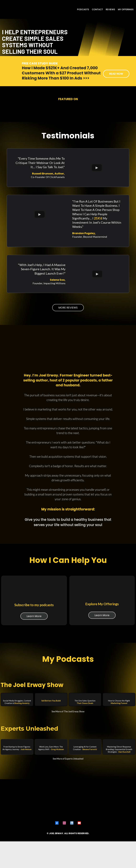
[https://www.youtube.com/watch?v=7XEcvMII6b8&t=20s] (51, 779)
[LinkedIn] (72, 835)
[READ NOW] (116, 119)
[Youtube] (79, 835)
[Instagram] (64, 835)
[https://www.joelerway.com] (15, 9)
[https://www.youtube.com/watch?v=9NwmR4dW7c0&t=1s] (119, 779)
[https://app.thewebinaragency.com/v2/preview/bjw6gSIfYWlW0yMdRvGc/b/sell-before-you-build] (51, 733)
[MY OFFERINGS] (126, 9)
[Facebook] (57, 835)
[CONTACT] (97, 9)
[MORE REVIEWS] (68, 358)
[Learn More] (34, 652)
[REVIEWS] (110, 9)
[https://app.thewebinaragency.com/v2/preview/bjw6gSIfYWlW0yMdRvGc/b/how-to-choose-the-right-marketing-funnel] (119, 733)
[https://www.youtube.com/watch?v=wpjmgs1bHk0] (17, 779)
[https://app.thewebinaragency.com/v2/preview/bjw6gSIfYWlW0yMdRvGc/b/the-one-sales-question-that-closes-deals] (85, 733)
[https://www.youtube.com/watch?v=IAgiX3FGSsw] (85, 779)
